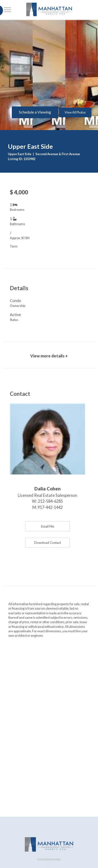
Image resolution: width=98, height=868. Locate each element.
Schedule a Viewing (35, 112)
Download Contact (48, 543)
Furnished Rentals (49, 859)
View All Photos (75, 112)
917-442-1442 (50, 507)
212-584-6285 (50, 501)
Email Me (48, 526)
